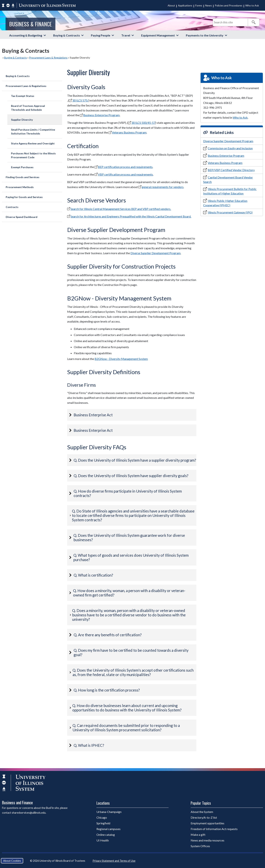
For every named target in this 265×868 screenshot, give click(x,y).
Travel (126, 35)
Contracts (12, 207)
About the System (202, 812)
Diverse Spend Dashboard (22, 217)
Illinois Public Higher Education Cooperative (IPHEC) (225, 203)
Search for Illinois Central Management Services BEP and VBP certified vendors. (121, 209)
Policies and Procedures (229, 5)
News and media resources (207, 840)
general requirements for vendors (163, 187)
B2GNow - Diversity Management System (121, 359)
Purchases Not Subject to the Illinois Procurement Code (33, 155)
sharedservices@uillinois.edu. (29, 813)
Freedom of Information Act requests (214, 829)
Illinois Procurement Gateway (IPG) (230, 212)
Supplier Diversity (22, 120)
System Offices (200, 846)
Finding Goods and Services (23, 177)
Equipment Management (158, 35)
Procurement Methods (20, 187)
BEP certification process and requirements (125, 167)
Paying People (101, 35)
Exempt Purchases (22, 167)
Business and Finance (17, 802)
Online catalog (106, 835)
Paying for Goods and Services (24, 197)
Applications (185, 5)
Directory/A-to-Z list (204, 817)
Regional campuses (108, 829)
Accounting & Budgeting (26, 35)
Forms (199, 5)
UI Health (103, 840)
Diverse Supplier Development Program (156, 253)
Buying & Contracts (67, 35)
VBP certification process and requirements (125, 174)
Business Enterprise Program (101, 115)
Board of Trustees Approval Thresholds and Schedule (28, 108)
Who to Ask (252, 5)
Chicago (102, 817)
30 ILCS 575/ (80, 100)
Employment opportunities (207, 823)
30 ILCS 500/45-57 (143, 123)
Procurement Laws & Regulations (48, 58)
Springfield (103, 823)
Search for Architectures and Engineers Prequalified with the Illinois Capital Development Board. (131, 216)
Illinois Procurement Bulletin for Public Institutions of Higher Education (230, 191)
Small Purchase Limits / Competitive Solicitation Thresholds (33, 132)
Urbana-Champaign (109, 812)
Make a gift (198, 835)
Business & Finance (30, 24)
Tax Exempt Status (23, 96)
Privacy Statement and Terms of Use (114, 861)
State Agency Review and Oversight (33, 143)
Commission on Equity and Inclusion (230, 148)
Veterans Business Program (129, 132)
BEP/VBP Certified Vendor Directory (231, 170)
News (209, 5)
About (171, 5)
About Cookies (12, 861)
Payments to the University (205, 35)
